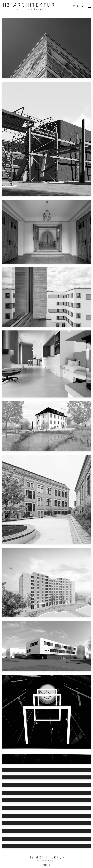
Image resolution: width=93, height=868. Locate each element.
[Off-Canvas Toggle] (89, 6)
